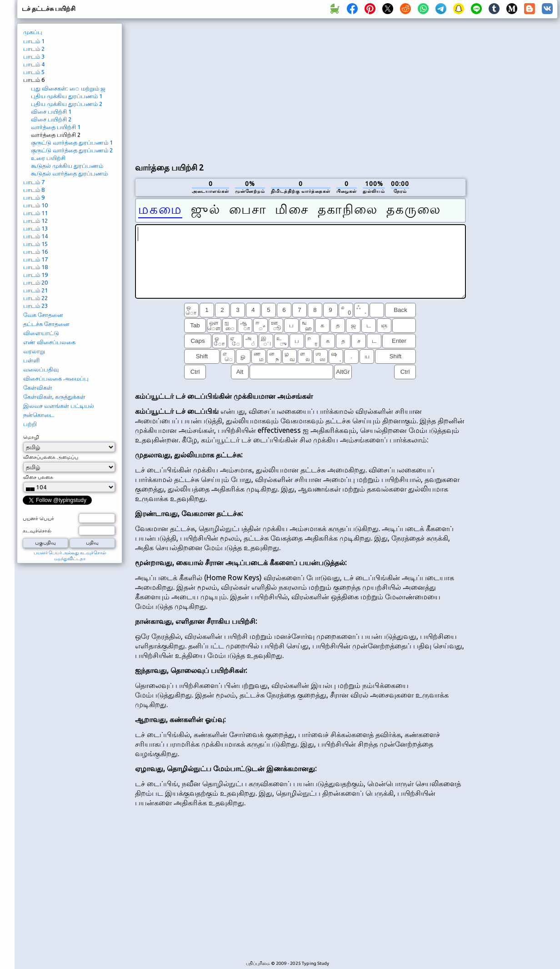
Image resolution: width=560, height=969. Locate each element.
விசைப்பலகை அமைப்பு (56, 378)
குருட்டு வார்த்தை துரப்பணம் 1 (72, 142)
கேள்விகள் (38, 387)
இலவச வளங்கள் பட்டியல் (59, 406)
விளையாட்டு (41, 333)
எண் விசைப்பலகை (49, 342)
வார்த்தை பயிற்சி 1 (56, 127)
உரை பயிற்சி (48, 158)
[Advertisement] (274, 89)
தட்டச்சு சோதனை (46, 324)
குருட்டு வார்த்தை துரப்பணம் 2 (72, 150)
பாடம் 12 (35, 221)
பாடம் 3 (34, 56)
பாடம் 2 (34, 49)
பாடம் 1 (34, 41)
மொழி (31, 437)
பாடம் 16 (35, 251)
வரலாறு (34, 351)
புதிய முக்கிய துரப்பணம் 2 (67, 104)
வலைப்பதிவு (41, 369)
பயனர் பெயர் (38, 518)
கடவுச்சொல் (37, 531)
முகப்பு (33, 32)
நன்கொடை (39, 415)
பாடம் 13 (35, 228)
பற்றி (30, 424)
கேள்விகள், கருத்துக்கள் (54, 397)
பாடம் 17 (35, 259)
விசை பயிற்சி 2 (51, 119)
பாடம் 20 (35, 282)
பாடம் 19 (35, 275)
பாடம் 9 (34, 197)
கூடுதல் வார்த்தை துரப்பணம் (69, 173)
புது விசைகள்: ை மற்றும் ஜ (68, 88)
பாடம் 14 (35, 236)
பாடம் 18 (35, 267)
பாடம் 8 (34, 190)
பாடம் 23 (35, 306)
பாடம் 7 (34, 182)
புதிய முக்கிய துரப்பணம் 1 (67, 96)
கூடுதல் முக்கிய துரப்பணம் (67, 166)
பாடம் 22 (35, 298)
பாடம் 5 (34, 72)
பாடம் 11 (35, 213)
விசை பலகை (38, 477)
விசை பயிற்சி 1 (51, 111)
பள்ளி (31, 360)
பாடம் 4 (34, 64)
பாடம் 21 (35, 290)
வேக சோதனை (43, 315)
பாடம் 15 (35, 244)
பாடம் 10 (35, 205)
